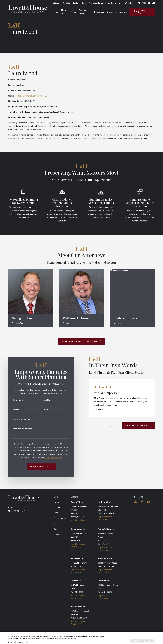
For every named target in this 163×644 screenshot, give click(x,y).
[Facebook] (142, 502)
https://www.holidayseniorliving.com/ (32, 96)
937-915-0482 (104, 598)
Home (56, 502)
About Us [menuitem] (64, 12)
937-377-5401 (104, 550)
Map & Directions (78, 520)
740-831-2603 (76, 624)
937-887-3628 (104, 573)
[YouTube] (148, 502)
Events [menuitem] (110, 12)
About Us (58, 507)
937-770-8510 (76, 573)
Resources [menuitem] (99, 12)
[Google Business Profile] (136, 502)
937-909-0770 (146, 3)
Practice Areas (60, 518)
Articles (66, 3)
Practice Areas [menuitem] (83, 12)
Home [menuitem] (56, 12)
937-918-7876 (76, 547)
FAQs (76, 3)
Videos (56, 3)
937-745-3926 (76, 598)
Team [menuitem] (74, 12)
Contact (57, 535)
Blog (84, 3)
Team (56, 513)
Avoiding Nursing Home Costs (103, 3)
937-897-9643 (104, 519)
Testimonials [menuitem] (121, 12)
